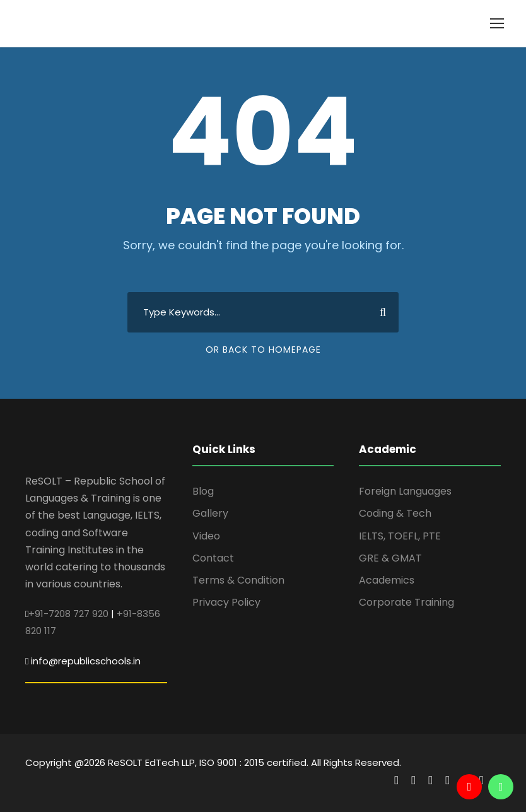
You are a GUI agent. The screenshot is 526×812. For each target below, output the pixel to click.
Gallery (210, 513)
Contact (213, 558)
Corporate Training (406, 602)
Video (206, 536)
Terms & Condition (238, 580)
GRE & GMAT (390, 558)
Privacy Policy (226, 602)
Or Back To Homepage (263, 350)
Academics (387, 580)
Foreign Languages (405, 491)
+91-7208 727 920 (68, 614)
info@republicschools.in (86, 661)
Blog (203, 491)
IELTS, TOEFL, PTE (400, 536)
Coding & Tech (395, 513)
